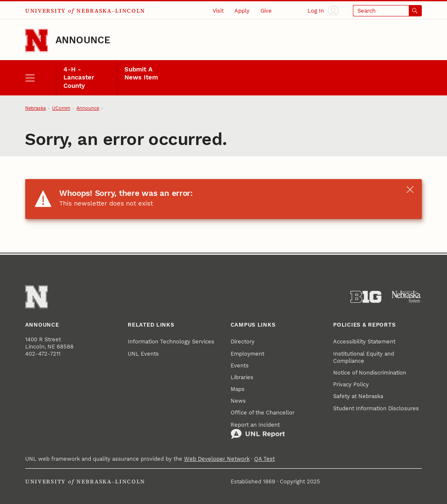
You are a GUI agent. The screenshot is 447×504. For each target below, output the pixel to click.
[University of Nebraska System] (407, 297)
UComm (61, 108)
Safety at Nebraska (358, 396)
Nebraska (35, 108)
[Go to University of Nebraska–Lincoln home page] (37, 41)
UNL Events (143, 354)
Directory (243, 342)
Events (240, 365)
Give (266, 11)
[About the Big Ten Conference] (366, 297)
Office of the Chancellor (263, 413)
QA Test (264, 459)
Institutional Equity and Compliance (364, 357)
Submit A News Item (141, 73)
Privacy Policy (351, 384)
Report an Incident (258, 431)
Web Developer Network (217, 459)
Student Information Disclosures (376, 408)
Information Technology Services (171, 342)
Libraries (242, 377)
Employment (247, 354)
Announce (83, 40)
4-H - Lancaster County (79, 78)
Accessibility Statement (364, 342)
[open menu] (41, 78)
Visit (218, 11)
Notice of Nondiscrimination (370, 373)
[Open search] (387, 11)
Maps (238, 389)
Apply (242, 11)
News (238, 401)
